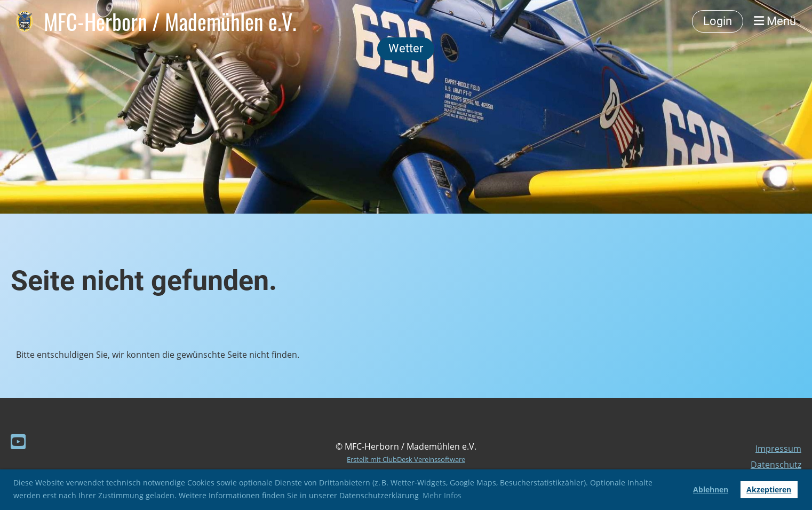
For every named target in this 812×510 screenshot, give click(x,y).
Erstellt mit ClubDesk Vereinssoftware (406, 459)
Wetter (406, 48)
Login (718, 21)
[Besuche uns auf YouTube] (18, 441)
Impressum (778, 449)
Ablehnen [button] (711, 489)
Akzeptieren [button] (769, 489)
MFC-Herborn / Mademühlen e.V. (170, 21)
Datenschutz (776, 465)
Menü (775, 21)
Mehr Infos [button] (442, 495)
